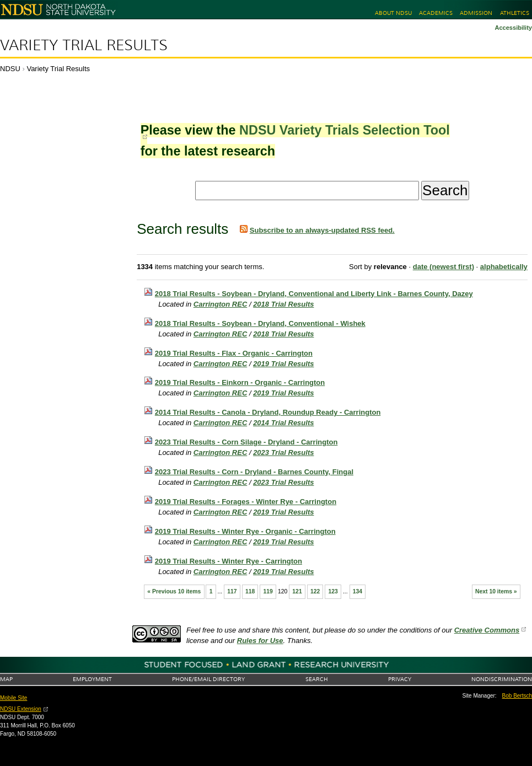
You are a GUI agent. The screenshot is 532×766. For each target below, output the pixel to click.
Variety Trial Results (84, 45)
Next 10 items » (496, 591)
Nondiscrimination (502, 679)
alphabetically (504, 267)
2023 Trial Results (283, 452)
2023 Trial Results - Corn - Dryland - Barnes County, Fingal (254, 472)
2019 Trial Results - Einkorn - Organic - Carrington (240, 382)
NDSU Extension (21, 709)
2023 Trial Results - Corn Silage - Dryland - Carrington (246, 442)
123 (333, 591)
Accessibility (513, 28)
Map (6, 679)
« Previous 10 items (174, 591)
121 (297, 591)
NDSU (10, 69)
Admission (476, 13)
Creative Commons (487, 630)
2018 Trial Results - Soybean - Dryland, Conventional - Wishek (260, 323)
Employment (92, 679)
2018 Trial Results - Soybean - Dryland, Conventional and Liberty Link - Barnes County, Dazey (314, 294)
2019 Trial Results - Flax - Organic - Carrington (234, 353)
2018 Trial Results (283, 304)
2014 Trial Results (283, 423)
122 (315, 591)
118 (250, 591)
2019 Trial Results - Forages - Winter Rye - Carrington (246, 502)
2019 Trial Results (283, 364)
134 (358, 591)
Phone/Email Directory (208, 679)
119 (268, 591)
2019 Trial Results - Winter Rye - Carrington (229, 561)
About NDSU (393, 13)
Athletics (515, 13)
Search (317, 679)
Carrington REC (221, 304)
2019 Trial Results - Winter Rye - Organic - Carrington (245, 531)
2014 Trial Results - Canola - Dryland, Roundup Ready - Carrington (268, 412)
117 (232, 591)
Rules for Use (260, 641)
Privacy (400, 679)
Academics (436, 13)
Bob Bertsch (517, 696)
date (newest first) (444, 267)
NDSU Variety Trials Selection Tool (345, 130)
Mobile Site (14, 698)
